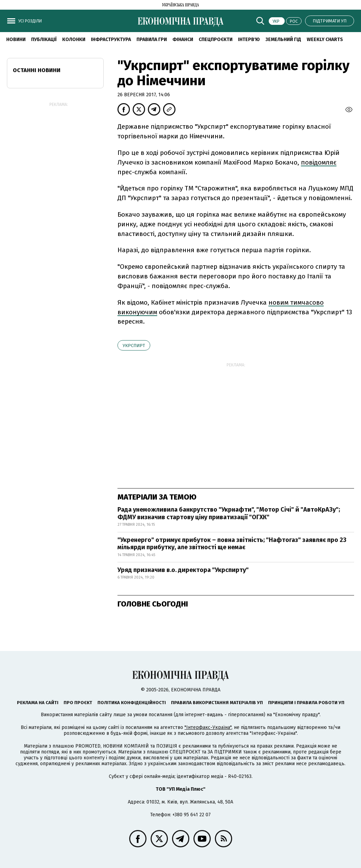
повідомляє (319, 162)
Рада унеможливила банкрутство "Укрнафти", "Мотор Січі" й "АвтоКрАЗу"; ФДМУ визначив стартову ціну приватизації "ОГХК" (229, 513)
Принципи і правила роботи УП (306, 703)
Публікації (44, 40)
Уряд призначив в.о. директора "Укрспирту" (183, 570)
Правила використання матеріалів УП (217, 703)
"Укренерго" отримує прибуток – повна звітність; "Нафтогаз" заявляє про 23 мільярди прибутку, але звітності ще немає (232, 544)
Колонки (74, 40)
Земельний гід (283, 40)
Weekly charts (325, 40)
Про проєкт (78, 703)
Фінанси (183, 40)
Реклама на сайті (38, 703)
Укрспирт (134, 346)
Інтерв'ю (249, 40)
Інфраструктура (111, 40)
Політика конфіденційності (132, 703)
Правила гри (152, 40)
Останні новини (37, 70)
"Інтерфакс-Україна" (208, 727)
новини (16, 40)
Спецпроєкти (216, 40)
